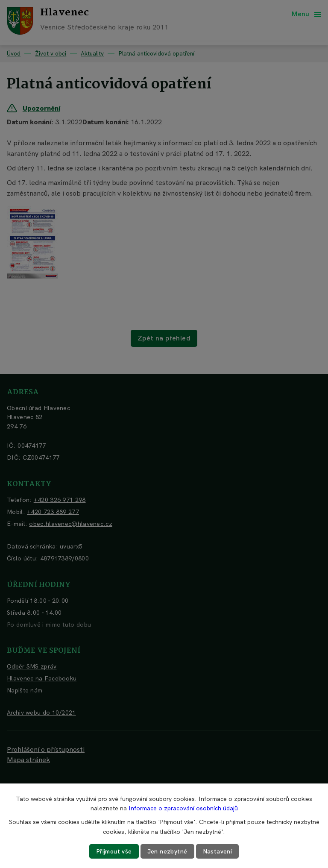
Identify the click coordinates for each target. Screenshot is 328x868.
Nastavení (218, 851)
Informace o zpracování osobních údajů (183, 808)
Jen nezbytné (167, 851)
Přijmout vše (114, 851)
